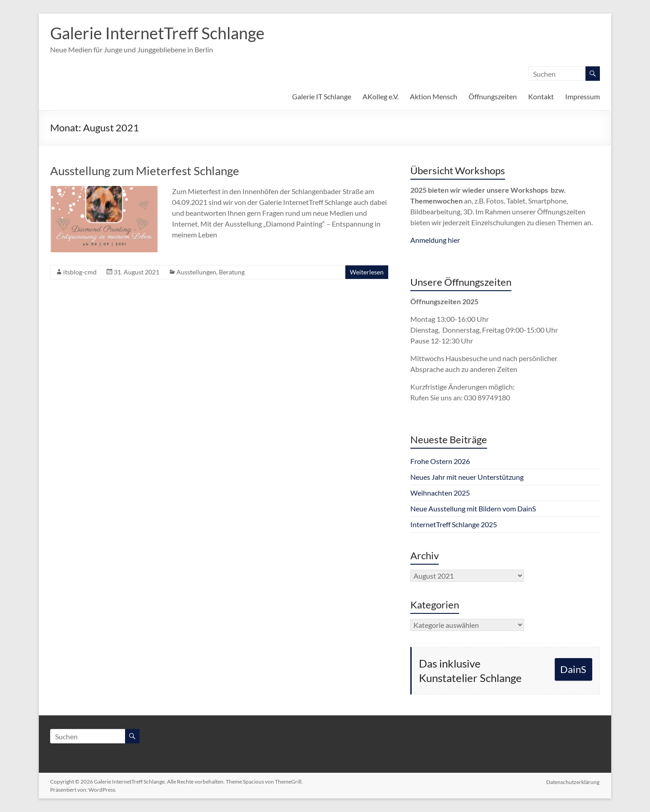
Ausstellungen (196, 272)
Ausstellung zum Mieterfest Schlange (145, 171)
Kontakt (541, 96)
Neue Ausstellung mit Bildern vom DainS (473, 508)
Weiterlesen (367, 272)
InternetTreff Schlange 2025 (454, 524)
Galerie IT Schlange (322, 96)
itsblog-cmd (80, 272)
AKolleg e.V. (381, 96)
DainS (573, 669)
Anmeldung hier (435, 240)
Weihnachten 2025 (440, 493)
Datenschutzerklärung (573, 782)
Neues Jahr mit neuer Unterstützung (467, 477)
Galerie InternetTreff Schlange (157, 33)
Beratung (232, 272)
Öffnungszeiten (493, 96)
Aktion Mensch (434, 96)
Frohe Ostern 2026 (440, 461)
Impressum (583, 96)
